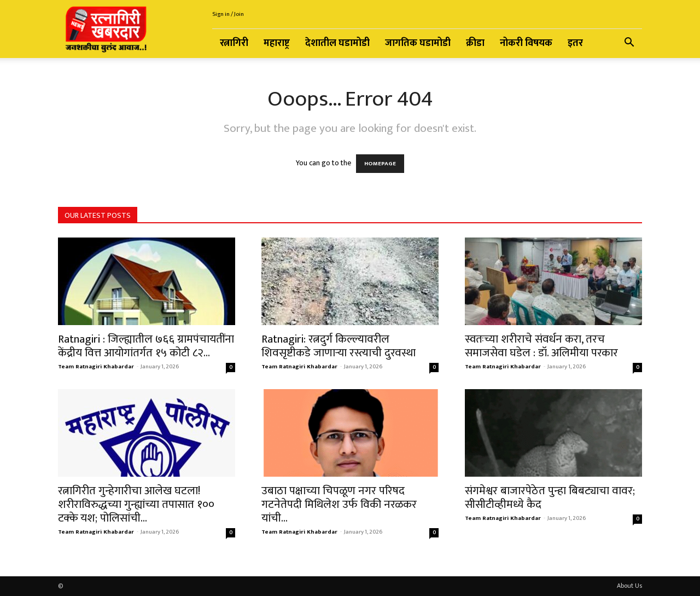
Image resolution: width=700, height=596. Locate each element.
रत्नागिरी (234, 43)
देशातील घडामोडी (337, 43)
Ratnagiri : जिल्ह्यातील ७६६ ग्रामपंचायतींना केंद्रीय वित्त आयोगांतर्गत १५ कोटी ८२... (146, 346)
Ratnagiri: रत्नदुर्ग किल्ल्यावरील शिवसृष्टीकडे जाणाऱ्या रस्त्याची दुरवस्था (339, 346)
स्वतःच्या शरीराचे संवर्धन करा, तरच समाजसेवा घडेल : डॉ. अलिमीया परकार (541, 346)
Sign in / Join (228, 14)
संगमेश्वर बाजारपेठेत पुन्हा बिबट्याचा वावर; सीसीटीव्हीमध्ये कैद (550, 497)
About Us (629, 586)
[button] (629, 44)
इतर (575, 43)
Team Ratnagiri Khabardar (96, 367)
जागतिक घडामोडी (418, 43)
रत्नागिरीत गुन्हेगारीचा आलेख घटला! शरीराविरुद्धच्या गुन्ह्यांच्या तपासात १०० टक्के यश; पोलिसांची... (136, 504)
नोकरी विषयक (526, 43)
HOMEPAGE (380, 164)
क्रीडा (475, 43)
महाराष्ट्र (277, 43)
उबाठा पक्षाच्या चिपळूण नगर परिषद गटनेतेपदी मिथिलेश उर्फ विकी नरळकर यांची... (339, 504)
